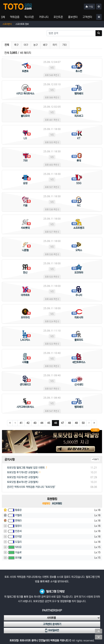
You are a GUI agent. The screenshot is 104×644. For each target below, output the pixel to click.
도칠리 (18, 542)
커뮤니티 (44, 17)
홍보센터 (73, 17)
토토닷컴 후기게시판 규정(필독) (23, 472)
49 (76, 423)
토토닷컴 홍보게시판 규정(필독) (23, 482)
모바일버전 (52, 631)
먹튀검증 (15, 17)
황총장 (18, 510)
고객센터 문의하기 (52, 624)
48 (69, 423)
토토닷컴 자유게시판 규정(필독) (23, 477)
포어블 (18, 558)
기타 (64, 45)
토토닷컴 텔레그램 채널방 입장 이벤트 (26, 468)
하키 (55, 45)
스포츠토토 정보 (22, 24)
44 (42, 423)
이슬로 (18, 552)
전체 (7, 45)
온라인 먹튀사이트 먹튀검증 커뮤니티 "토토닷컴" (31, 487)
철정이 (18, 526)
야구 (26, 45)
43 (35, 423)
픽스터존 (29, 17)
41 (21, 423)
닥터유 (18, 547)
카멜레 (18, 515)
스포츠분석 (7, 24)
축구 (16, 45)
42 (28, 423)
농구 (36, 45)
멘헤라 (18, 521)
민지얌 (18, 537)
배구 (45, 45)
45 (49, 423)
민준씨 (18, 531)
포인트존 (58, 17)
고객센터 (87, 17)
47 (62, 423)
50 (83, 423)
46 (57, 423)
